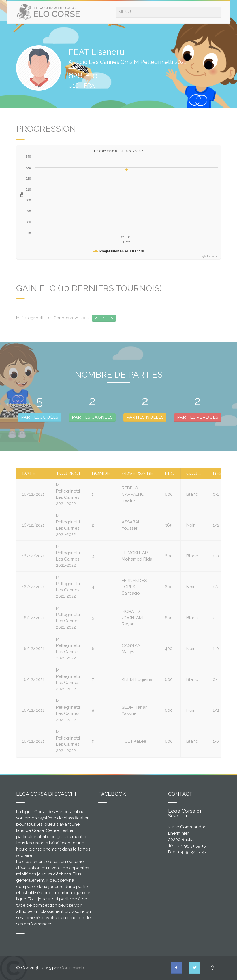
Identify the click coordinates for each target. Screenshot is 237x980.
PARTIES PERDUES (198, 417)
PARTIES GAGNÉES (92, 417)
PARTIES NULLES (145, 417)
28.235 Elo (104, 318)
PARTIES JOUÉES (40, 417)
